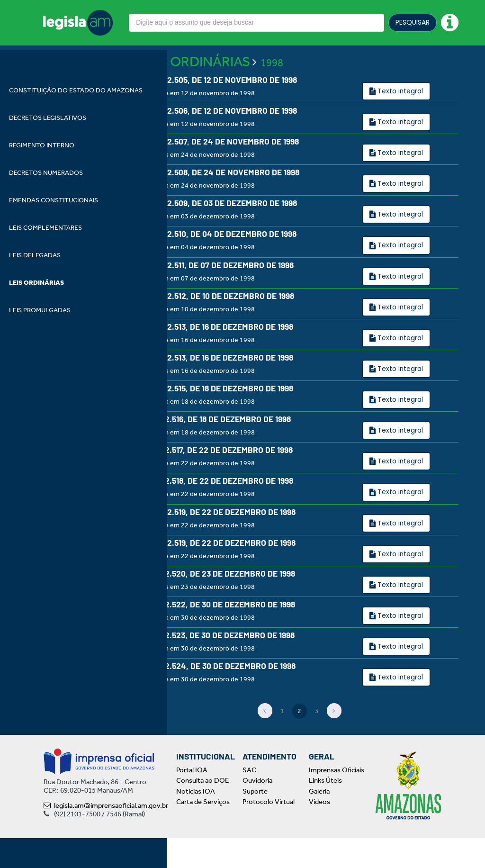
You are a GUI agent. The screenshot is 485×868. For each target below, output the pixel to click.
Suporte (255, 821)
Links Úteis (325, 811)
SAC (249, 800)
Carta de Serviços (203, 832)
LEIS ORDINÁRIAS (195, 86)
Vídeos (319, 832)
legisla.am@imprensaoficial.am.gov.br (106, 835)
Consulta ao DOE (202, 811)
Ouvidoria (257, 811)
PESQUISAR (413, 22)
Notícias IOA (196, 821)
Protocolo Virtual (269, 832)
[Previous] (265, 741)
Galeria (319, 821)
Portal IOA (192, 800)
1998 (272, 88)
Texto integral (400, 116)
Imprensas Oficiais (337, 800)
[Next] (334, 741)
